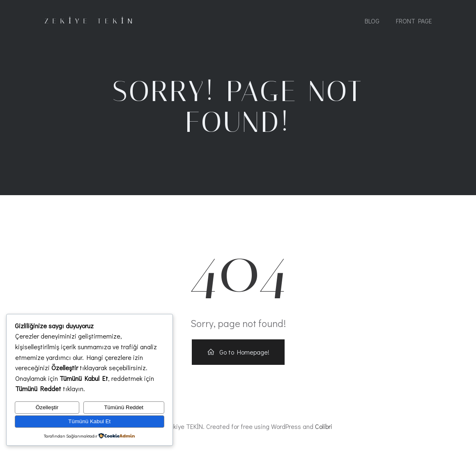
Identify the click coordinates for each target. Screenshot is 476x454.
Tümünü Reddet (124, 407)
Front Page (414, 22)
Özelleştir (47, 407)
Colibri (324, 430)
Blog (372, 22)
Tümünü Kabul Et (89, 421)
